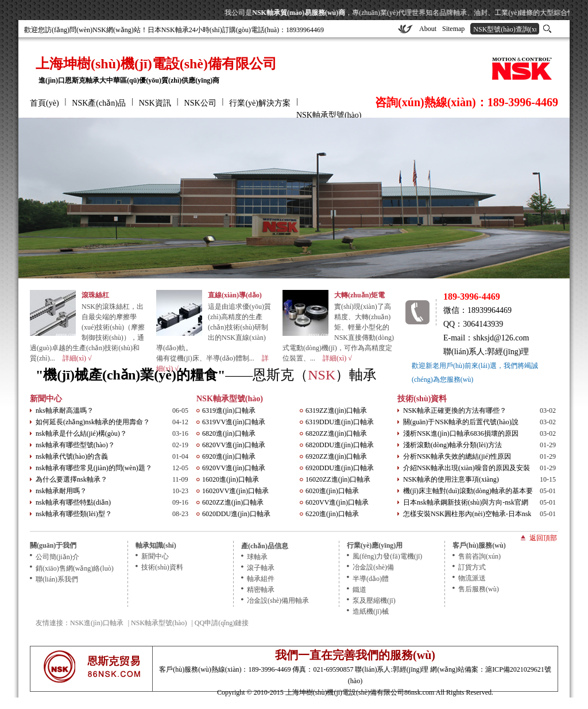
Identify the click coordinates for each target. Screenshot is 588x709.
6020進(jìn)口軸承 (332, 491)
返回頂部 (543, 537)
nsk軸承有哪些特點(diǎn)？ (73, 502)
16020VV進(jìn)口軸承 (235, 491)
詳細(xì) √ (77, 358)
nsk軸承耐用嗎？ (61, 491)
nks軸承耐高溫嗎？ (65, 410)
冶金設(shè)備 (373, 567)
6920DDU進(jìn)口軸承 (340, 468)
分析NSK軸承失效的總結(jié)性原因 (457, 456)
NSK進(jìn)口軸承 (97, 623)
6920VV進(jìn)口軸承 (234, 468)
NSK (322, 375)
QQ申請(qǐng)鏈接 (222, 623)
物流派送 (472, 578)
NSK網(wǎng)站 (117, 30)
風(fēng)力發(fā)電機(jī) (387, 556)
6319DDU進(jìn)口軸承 (340, 422)
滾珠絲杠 (95, 295)
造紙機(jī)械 (371, 611)
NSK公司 (200, 103)
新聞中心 (46, 399)
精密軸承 (261, 590)
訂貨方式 (472, 567)
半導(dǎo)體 (371, 579)
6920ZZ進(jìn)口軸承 (336, 456)
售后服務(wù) (479, 589)
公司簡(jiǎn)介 (57, 557)
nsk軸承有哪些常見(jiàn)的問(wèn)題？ (94, 468)
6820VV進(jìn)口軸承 (234, 445)
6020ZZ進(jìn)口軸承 (233, 502)
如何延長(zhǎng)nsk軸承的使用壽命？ (93, 422)
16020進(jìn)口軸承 (231, 479)
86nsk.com (419, 692)
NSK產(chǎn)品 (99, 103)
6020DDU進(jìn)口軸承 (236, 514)
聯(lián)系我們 (57, 579)
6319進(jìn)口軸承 (229, 410)
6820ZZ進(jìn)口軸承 (336, 433)
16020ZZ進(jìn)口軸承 (338, 479)
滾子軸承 (261, 568)
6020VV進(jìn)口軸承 (337, 502)
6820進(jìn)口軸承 (229, 433)
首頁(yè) (45, 103)
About (428, 29)
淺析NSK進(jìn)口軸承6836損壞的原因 (461, 433)
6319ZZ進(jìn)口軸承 (336, 410)
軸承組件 (261, 579)
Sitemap (453, 29)
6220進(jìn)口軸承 (332, 514)
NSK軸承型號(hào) (329, 115)
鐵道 (359, 590)
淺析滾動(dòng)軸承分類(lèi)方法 (452, 445)
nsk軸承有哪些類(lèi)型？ (74, 514)
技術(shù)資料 (422, 399)
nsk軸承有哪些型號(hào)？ (75, 445)
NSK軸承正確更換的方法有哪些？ (455, 410)
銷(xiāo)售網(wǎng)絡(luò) (75, 568)
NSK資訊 (155, 103)
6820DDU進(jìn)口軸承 (340, 445)
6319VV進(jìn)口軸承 (234, 422)
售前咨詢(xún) (479, 556)
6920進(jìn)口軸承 (229, 456)
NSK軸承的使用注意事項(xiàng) (451, 479)
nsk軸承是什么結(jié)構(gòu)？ (81, 433)
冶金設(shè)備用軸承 (278, 600)
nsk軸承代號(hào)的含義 (72, 456)
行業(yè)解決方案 (260, 103)
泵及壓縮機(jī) (374, 600)
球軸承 (257, 557)
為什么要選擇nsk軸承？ (71, 479)
